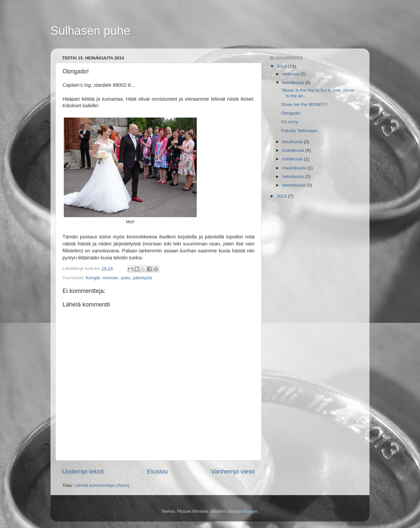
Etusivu (157, 471)
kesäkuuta (293, 142)
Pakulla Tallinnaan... (301, 131)
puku (126, 278)
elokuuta (291, 74)
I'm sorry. (290, 122)
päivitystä (143, 278)
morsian (110, 278)
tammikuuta (294, 185)
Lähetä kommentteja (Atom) (102, 485)
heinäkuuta (294, 83)
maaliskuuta (295, 168)
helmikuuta (294, 176)
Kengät (93, 278)
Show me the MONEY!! (304, 104)
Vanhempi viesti (233, 471)
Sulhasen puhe (90, 31)
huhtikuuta (293, 159)
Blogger (250, 511)
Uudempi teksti (83, 471)
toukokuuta (294, 150)
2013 (282, 196)
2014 (282, 66)
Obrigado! (291, 113)
